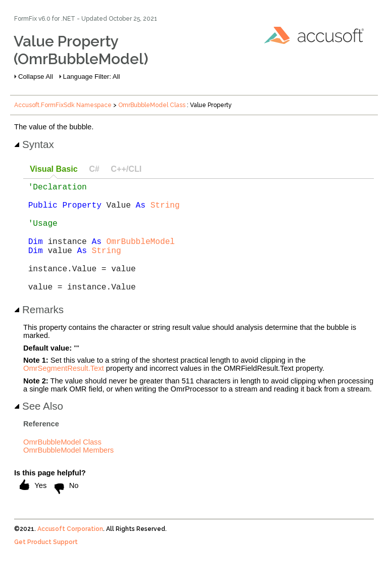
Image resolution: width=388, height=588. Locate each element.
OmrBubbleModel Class (152, 105)
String (165, 211)
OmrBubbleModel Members (68, 474)
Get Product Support (46, 566)
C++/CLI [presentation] (126, 169)
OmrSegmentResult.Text (64, 393)
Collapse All (36, 77)
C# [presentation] (94, 169)
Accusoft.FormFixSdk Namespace (63, 105)
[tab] (54, 169)
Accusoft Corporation (70, 553)
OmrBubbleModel (141, 255)
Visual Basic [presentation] (54, 169)
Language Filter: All (92, 77)
